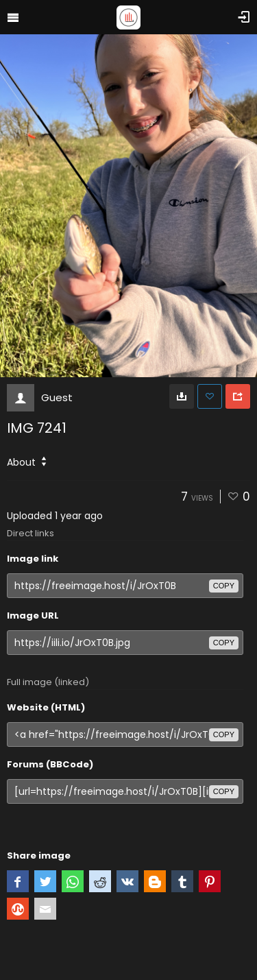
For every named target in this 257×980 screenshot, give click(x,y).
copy (224, 586)
